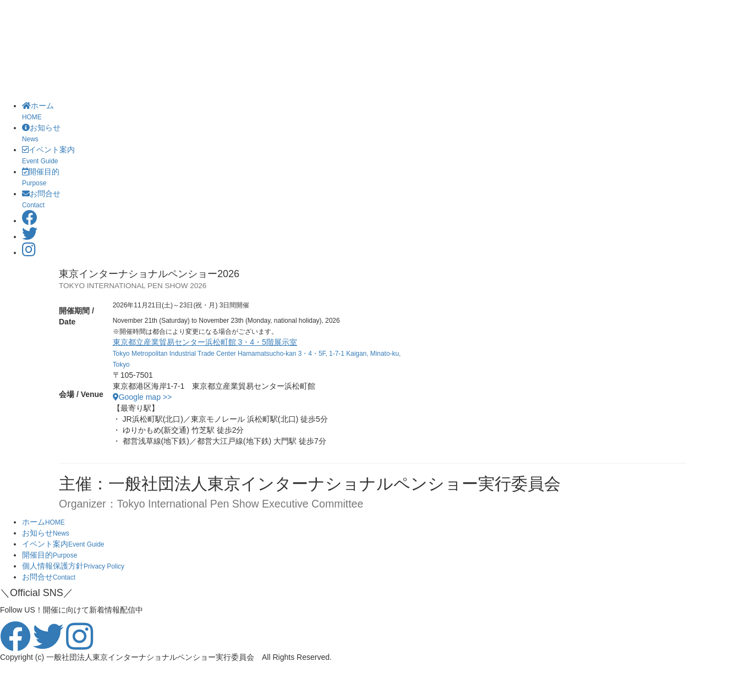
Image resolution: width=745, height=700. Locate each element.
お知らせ (46, 533)
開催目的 (50, 555)
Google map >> (143, 397)
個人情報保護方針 (73, 566)
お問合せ (49, 577)
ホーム (43, 522)
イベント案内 (63, 544)
